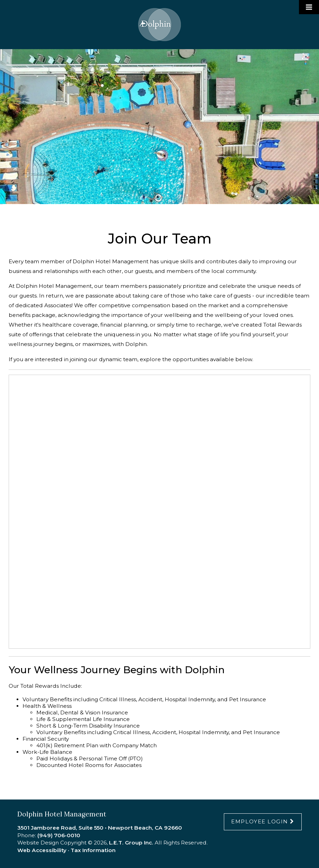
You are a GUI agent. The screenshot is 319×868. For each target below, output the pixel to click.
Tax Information (93, 850)
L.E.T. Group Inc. (131, 843)
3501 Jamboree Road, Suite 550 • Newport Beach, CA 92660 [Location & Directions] (100, 828)
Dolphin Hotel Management (159, 25)
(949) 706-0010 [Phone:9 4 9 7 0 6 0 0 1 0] (59, 835)
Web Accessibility (42, 850)
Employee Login (260, 821)
